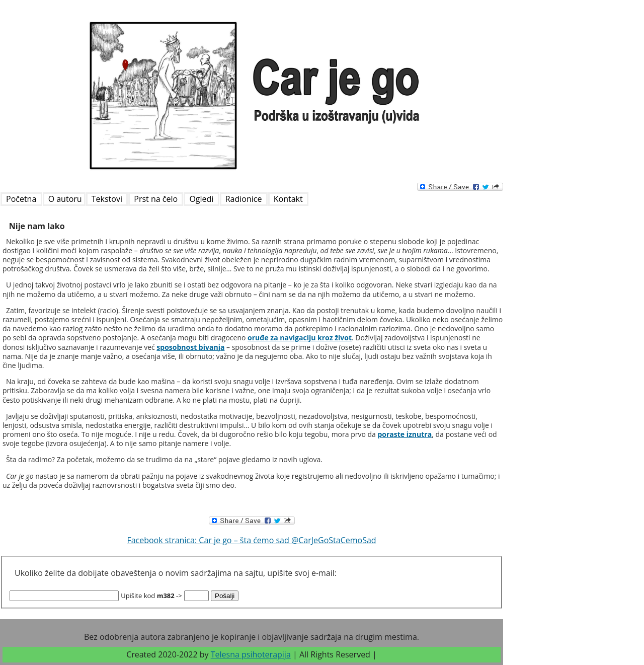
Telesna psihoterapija (251, 654)
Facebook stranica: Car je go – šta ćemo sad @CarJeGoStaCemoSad (251, 540)
